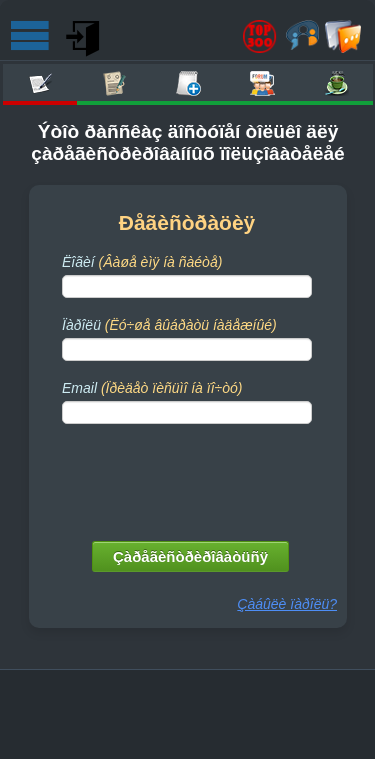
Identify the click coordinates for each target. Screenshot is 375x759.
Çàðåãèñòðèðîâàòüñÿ (190, 556)
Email (152, 388)
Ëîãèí (142, 262)
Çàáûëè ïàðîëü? (287, 604)
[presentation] (189, 478)
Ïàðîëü (169, 325)
